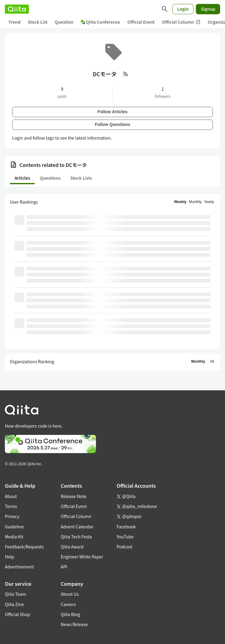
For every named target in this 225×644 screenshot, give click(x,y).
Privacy (12, 516)
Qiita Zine (14, 604)
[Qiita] (17, 9)
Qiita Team (15, 594)
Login (183, 9)
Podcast (124, 547)
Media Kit (14, 537)
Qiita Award (72, 547)
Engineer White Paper (82, 557)
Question (64, 22)
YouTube (125, 537)
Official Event (141, 22)
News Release (74, 624)
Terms (11, 506)
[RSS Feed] (126, 74)
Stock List (37, 22)
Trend (14, 22)
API (64, 567)
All (212, 361)
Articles (22, 178)
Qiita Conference (101, 22)
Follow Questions (112, 124)
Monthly (195, 202)
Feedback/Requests (24, 547)
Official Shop (17, 614)
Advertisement (19, 567)
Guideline (14, 527)
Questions (50, 178)
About (11, 496)
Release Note (73, 496)
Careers (68, 604)
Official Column (181, 22)
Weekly (180, 202)
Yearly (209, 202)
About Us (70, 594)
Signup (208, 9)
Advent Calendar (77, 527)
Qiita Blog (70, 614)
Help (10, 557)
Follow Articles (112, 112)
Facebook (126, 527)
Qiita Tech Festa (76, 537)
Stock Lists (81, 178)
